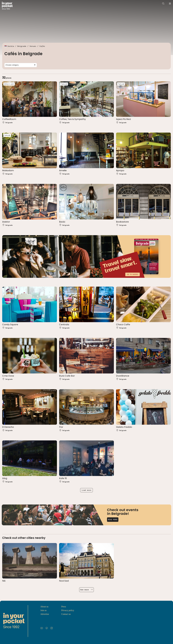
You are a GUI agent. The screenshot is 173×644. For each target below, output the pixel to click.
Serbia (11, 46)
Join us (43, 610)
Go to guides (133, 274)
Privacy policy (68, 610)
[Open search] (163, 4)
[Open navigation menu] (170, 4)
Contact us (66, 614)
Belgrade (22, 46)
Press (64, 607)
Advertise (45, 614)
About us (44, 607)
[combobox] (21, 65)
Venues (33, 46)
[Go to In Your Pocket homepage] (7, 6)
